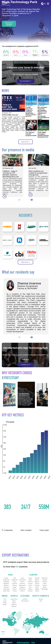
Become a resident (9, 24)
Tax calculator (25, 81)
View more (25, 142)
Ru (43, 4)
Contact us (26, 365)
